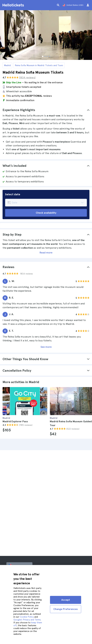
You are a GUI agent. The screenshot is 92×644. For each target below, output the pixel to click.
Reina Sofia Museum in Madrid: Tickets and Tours (39, 65)
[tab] (46, 110)
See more (46, 347)
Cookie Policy (27, 617)
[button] (46, 110)
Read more (46, 253)
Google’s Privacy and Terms (27, 620)
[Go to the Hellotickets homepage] (14, 5)
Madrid (7, 65)
